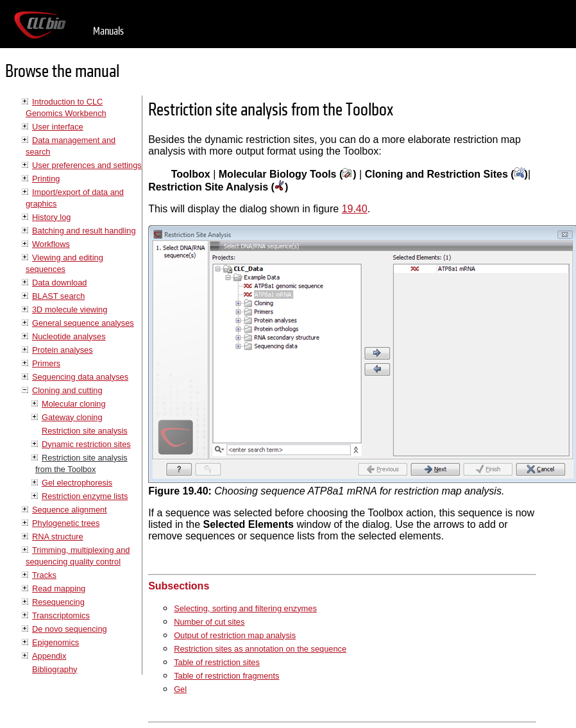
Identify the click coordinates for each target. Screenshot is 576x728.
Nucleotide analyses (69, 336)
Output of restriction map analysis (235, 635)
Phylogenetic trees (66, 523)
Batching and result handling (84, 231)
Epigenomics (55, 642)
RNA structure (58, 537)
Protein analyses (63, 350)
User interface (58, 127)
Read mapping (59, 588)
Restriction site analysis (85, 431)
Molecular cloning (74, 404)
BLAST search (58, 296)
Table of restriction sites (217, 662)
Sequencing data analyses (80, 377)
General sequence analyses (83, 323)
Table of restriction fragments (226, 676)
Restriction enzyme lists (85, 496)
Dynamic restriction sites (86, 444)
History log (51, 217)
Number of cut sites (209, 622)
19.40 (355, 209)
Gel (180, 689)
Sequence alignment (70, 510)
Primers (46, 363)
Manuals (108, 31)
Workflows (51, 244)
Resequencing (58, 602)
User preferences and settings (87, 165)
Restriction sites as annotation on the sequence (260, 649)
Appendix (49, 656)
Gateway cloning (72, 417)
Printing (46, 179)
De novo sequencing (70, 629)
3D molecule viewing (70, 309)
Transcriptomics (61, 615)
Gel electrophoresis (77, 483)
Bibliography (55, 669)
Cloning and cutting (67, 390)
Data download (59, 283)
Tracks (44, 575)
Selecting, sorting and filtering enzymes (245, 608)
